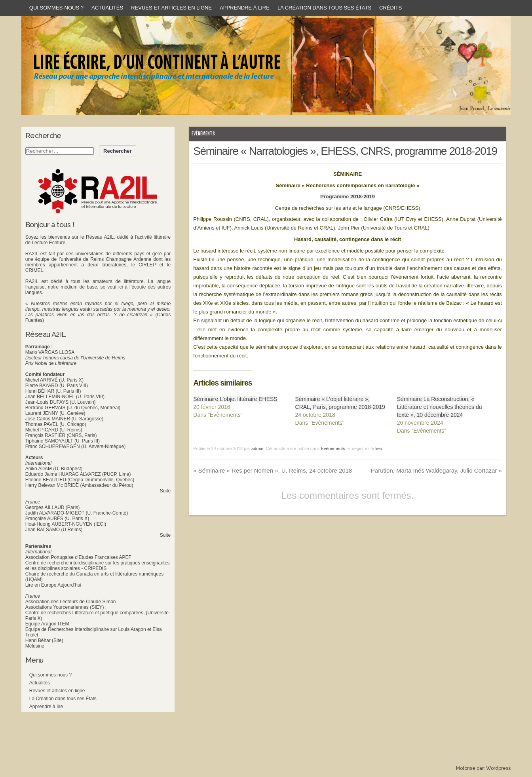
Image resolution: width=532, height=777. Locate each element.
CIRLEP (147, 265)
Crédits (390, 8)
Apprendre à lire (245, 8)
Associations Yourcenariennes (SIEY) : (66, 607)
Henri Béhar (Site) (44, 640)
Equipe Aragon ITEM (47, 624)
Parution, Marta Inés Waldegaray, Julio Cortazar (436, 470)
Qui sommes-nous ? (56, 8)
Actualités (107, 8)
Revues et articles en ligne (171, 8)
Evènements (203, 134)
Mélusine (35, 646)
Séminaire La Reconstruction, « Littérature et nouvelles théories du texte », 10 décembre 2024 (440, 407)
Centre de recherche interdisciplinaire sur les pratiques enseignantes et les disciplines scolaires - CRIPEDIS (98, 566)
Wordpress (498, 768)
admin (257, 448)
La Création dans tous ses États (324, 8)
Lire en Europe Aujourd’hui (53, 585)
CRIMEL (34, 270)
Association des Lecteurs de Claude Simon (71, 602)
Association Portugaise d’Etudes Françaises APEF (78, 557)
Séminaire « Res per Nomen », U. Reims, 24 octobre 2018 (273, 470)
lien (379, 448)
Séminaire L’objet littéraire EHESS (235, 399)
